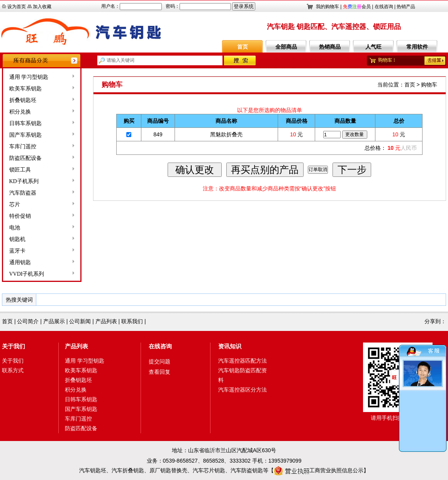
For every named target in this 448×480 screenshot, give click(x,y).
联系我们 (132, 321)
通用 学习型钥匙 (29, 77)
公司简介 (28, 321)
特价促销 (20, 216)
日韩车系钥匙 (25, 123)
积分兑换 (20, 112)
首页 (243, 47)
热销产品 (406, 7)
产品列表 (106, 321)
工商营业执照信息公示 (319, 470)
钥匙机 (17, 239)
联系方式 (13, 370)
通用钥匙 (20, 262)
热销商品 (330, 47)
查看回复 (160, 372)
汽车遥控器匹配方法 (243, 361)
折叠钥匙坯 (23, 100)
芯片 (15, 204)
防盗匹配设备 (25, 158)
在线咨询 (384, 7)
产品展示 (54, 321)
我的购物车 (328, 7)
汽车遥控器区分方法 (243, 390)
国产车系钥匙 (25, 135)
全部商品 (286, 47)
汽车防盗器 (23, 193)
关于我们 (14, 346)
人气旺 (373, 47)
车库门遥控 (23, 147)
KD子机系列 (24, 181)
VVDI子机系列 (27, 274)
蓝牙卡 (17, 251)
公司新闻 (80, 321)
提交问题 (160, 361)
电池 (15, 228)
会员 (357, 7)
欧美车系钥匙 (25, 89)
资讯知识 (230, 346)
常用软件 (417, 47)
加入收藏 (42, 7)
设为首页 (17, 7)
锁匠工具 (20, 170)
